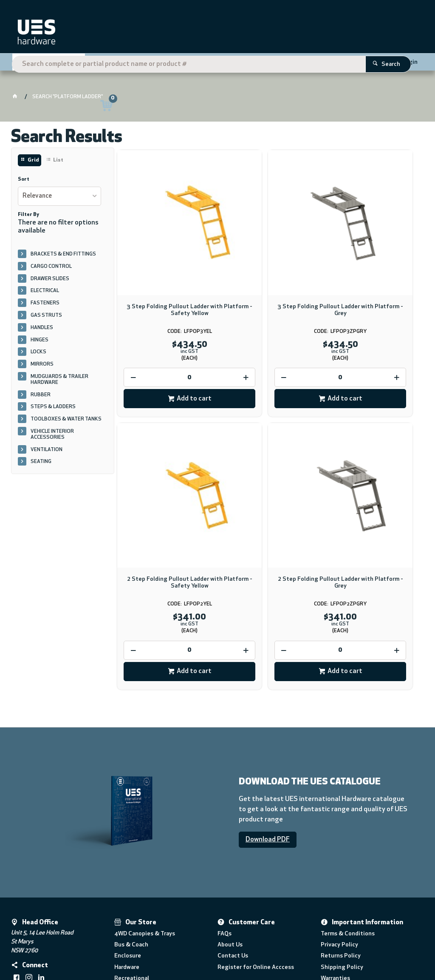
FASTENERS (45, 303)
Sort (24, 179)
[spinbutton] (166, 336)
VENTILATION (47, 450)
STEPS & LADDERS (53, 407)
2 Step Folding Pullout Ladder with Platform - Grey (166, 503)
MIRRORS (42, 364)
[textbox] (205, 34)
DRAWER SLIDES (50, 279)
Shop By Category (45, 65)
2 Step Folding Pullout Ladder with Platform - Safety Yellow (372, 269)
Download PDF (268, 763)
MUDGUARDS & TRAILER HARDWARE (59, 380)
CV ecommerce (82, 949)
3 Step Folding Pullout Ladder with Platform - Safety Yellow (166, 269)
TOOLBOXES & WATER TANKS (66, 419)
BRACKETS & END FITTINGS (63, 254)
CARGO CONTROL (51, 267)
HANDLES (42, 328)
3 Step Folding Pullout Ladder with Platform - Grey (269, 269)
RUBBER (41, 395)
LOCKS (38, 352)
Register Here (360, 61)
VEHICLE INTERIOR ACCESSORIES (52, 435)
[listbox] (59, 196)
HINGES (40, 340)
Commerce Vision (124, 949)
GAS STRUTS (46, 315)
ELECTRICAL (45, 291)
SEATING (41, 462)
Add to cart (170, 358)
